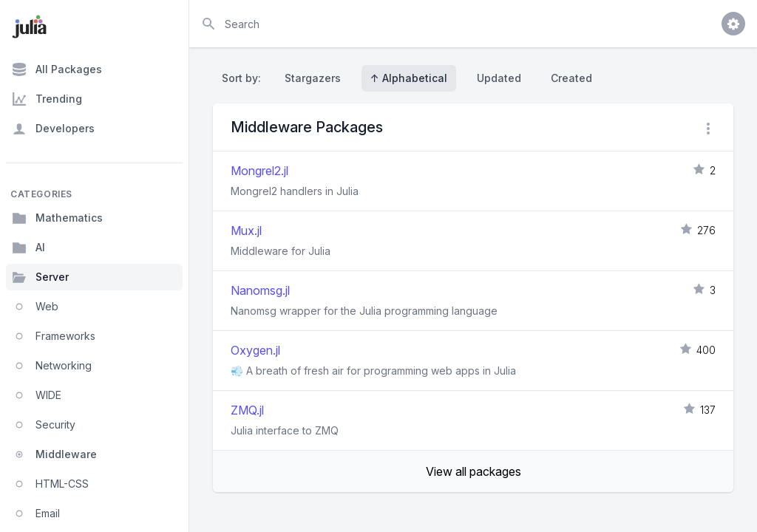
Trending (47, 99)
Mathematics (57, 218)
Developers (53, 129)
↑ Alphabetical (409, 78)
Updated (499, 78)
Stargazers (313, 78)
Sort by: (244, 78)
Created (571, 78)
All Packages (57, 69)
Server (40, 277)
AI (28, 248)
